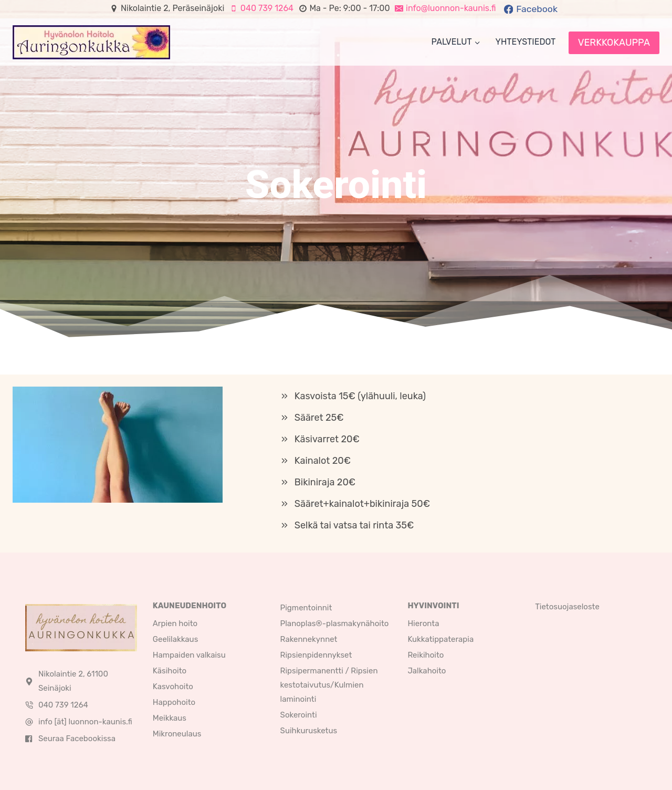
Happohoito (174, 702)
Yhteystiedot (526, 42)
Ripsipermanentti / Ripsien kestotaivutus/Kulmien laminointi (329, 685)
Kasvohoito (173, 687)
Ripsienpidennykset (316, 655)
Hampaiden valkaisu (189, 655)
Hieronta (423, 623)
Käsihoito (170, 671)
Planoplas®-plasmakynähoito (335, 623)
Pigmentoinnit (306, 608)
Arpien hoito (175, 623)
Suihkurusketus (309, 731)
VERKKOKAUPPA (614, 43)
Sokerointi (299, 715)
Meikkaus (170, 718)
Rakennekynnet (309, 639)
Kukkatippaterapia (440, 639)
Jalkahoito (427, 671)
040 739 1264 (63, 705)
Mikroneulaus (177, 734)
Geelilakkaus (176, 639)
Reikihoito (426, 655)
